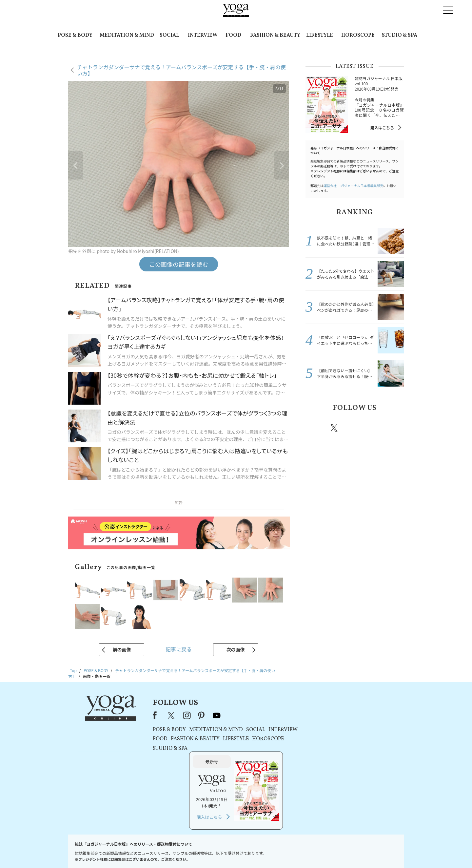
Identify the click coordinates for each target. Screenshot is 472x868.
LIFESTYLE (320, 35)
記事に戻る (179, 649)
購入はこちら (382, 127)
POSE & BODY (75, 35)
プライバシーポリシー (226, 850)
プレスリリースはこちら (157, 850)
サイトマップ (325, 850)
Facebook (316, 428)
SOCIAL (169, 35)
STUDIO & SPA (400, 35)
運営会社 (300, 850)
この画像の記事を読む (179, 264)
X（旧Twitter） (171, 715)
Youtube (392, 428)
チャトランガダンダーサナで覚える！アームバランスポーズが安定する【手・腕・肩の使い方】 (181, 70)
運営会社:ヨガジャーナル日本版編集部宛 (353, 186)
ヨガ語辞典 (352, 850)
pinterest (374, 428)
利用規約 (193, 850)
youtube (216, 715)
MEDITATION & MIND (127, 35)
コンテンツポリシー (268, 850)
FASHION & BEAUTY (275, 35)
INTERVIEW (203, 35)
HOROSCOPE (358, 35)
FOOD (233, 35)
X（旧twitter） (335, 428)
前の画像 (122, 649)
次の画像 (236, 649)
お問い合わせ (119, 850)
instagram (354, 428)
